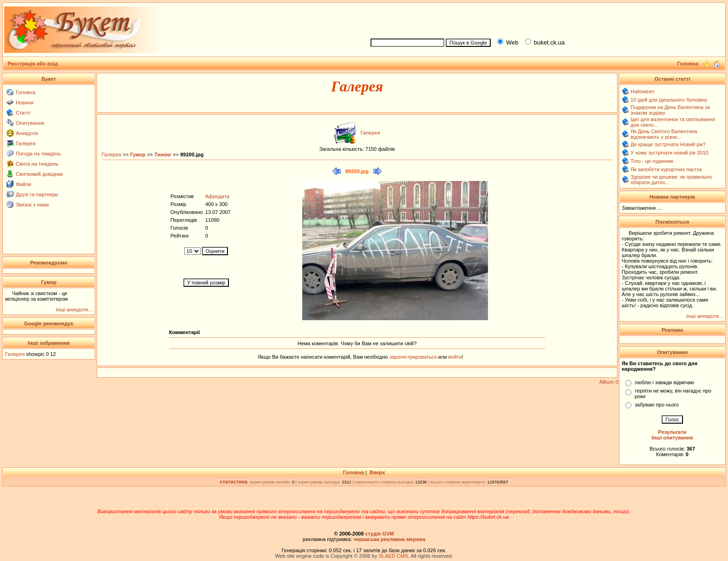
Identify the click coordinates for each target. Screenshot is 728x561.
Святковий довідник (39, 174)
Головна (26, 92)
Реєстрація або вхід (33, 64)
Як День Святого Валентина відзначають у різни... (664, 134)
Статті (23, 113)
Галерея (26, 143)
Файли (23, 184)
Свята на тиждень (37, 164)
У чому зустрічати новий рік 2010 (669, 153)
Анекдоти (27, 133)
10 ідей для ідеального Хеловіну (669, 100)
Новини (25, 103)
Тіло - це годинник (652, 161)
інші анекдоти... (74, 310)
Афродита (217, 196)
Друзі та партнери (37, 194)
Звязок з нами (32, 205)
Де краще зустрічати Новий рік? (668, 144)
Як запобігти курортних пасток (666, 169)
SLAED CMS (393, 556)
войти (455, 357)
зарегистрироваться (413, 357)
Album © (609, 382)
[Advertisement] (544, 19)
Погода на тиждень (38, 154)
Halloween (642, 91)
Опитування (30, 123)
